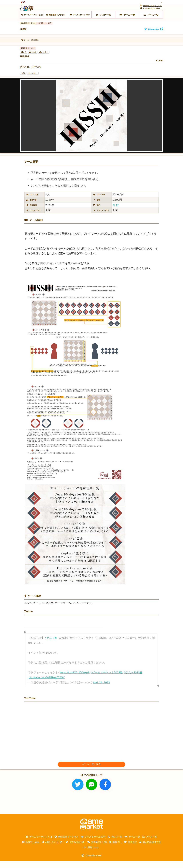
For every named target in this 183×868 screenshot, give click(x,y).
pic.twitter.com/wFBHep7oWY (47, 685)
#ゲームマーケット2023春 (107, 680)
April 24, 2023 (101, 690)
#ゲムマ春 (51, 645)
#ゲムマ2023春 (133, 680)
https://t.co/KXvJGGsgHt (75, 680)
